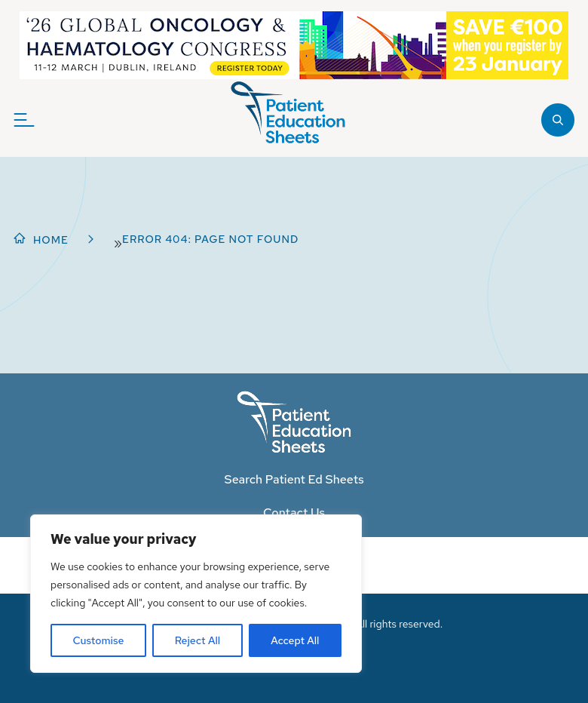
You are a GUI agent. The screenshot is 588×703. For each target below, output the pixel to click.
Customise (99, 640)
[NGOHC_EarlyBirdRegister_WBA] (294, 45)
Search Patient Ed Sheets (294, 479)
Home (51, 240)
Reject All (198, 640)
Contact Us (294, 513)
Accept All (295, 640)
